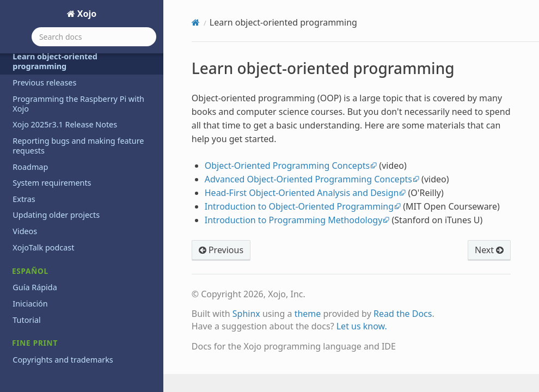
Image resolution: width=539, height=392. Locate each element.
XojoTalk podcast (43, 247)
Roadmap (30, 167)
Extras (24, 199)
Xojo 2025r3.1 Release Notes (65, 124)
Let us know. (362, 326)
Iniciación (30, 304)
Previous (221, 250)
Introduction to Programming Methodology (294, 220)
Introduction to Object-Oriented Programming (299, 206)
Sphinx (246, 314)
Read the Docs (403, 314)
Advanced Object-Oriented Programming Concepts (308, 179)
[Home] (196, 22)
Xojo (86, 14)
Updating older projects (56, 215)
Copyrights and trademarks (63, 360)
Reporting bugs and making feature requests (78, 146)
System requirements (52, 183)
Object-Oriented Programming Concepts (287, 166)
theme (308, 314)
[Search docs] (94, 37)
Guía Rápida (35, 287)
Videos (25, 231)
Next (489, 250)
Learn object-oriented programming (55, 61)
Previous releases (44, 82)
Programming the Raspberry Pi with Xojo (78, 104)
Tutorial (27, 320)
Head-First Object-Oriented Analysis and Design (302, 193)
